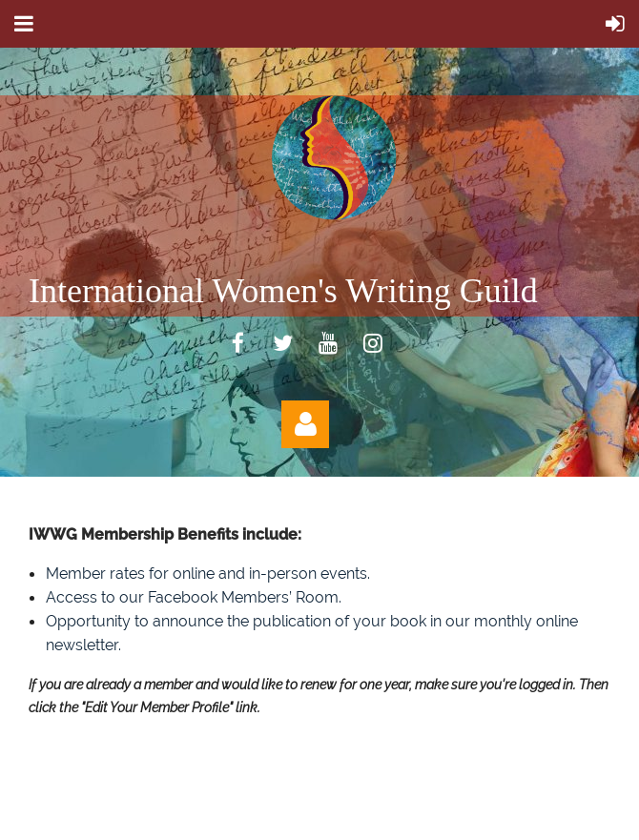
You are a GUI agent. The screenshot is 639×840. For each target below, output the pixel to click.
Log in (305, 424)
